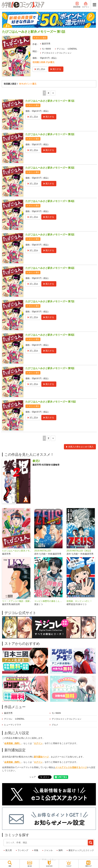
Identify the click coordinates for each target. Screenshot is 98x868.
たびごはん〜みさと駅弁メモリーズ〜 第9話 (50, 368)
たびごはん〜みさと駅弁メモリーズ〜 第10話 (51, 402)
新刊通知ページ (41, 757)
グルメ (55, 725)
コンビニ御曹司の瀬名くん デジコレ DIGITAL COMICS (49, 601)
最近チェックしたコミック (81, 850)
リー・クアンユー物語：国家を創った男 (17, 601)
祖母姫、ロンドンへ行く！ (79, 601)
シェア (33, 777)
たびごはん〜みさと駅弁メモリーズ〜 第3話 (50, 168)
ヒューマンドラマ (13, 725)
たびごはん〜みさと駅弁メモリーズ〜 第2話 (50, 134)
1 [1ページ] (44, 93)
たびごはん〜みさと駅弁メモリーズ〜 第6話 (50, 268)
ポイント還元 (41, 38)
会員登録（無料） (13, 743)
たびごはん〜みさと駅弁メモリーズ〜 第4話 (50, 201)
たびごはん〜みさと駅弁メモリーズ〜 (17, 551)
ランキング (23, 850)
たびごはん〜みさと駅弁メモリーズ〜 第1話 (50, 101)
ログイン (86, 5)
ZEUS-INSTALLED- (43, 551)
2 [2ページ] (48, 93)
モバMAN (46, 49)
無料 (61, 850)
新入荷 (9, 850)
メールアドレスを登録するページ (71, 767)
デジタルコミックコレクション (57, 53)
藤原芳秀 (46, 44)
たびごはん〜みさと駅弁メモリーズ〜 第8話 (50, 335)
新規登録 (77, 5)
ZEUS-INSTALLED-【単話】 (79, 551)
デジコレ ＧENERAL (67, 49)
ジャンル (48, 850)
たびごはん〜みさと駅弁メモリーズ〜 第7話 (50, 301)
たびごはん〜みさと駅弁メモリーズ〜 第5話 (50, 235)
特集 (36, 850)
